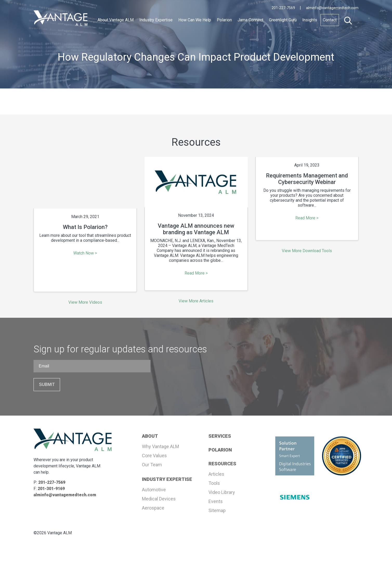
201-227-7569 (284, 8)
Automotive (154, 490)
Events (216, 501)
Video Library (222, 492)
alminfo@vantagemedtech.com (332, 8)
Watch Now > (85, 253)
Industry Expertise (156, 20)
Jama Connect (250, 20)
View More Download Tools (307, 251)
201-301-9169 (51, 489)
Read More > (196, 273)
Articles (216, 474)
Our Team (152, 465)
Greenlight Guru (283, 20)
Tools (214, 483)
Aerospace (153, 508)
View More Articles (196, 301)
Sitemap (217, 510)
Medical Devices (159, 499)
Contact (330, 20)
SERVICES (220, 436)
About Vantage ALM (116, 20)
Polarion (224, 20)
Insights (310, 20)
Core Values (154, 456)
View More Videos (85, 302)
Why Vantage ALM (161, 446)
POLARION (220, 450)
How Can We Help (195, 20)
